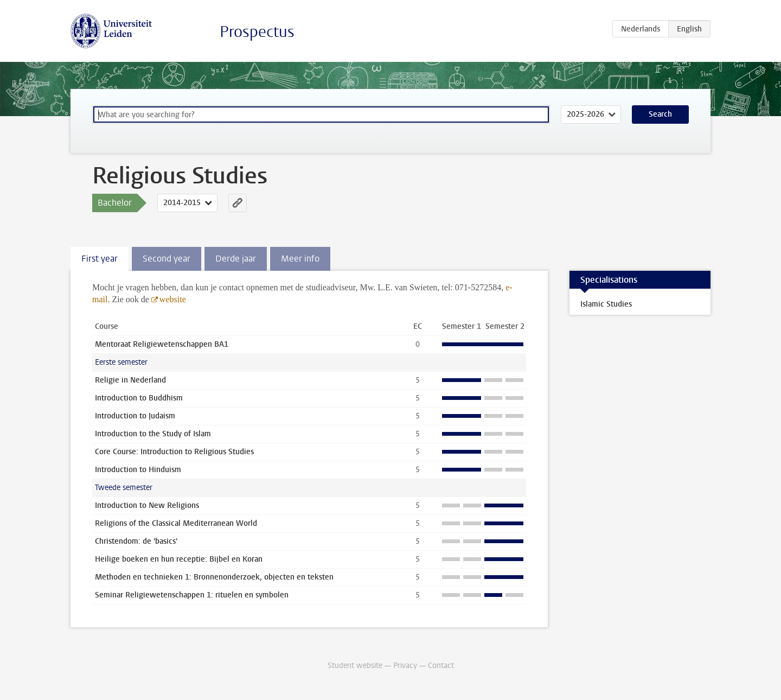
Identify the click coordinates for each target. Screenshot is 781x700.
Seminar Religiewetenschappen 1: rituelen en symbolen (192, 595)
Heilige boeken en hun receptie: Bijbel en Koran (179, 559)
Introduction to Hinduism (138, 470)
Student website (355, 666)
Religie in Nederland (130, 380)
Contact (441, 666)
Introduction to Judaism (135, 416)
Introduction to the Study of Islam (153, 434)
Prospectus (257, 32)
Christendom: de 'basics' (136, 541)
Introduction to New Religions (147, 505)
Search (660, 114)
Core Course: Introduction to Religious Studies (174, 452)
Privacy (405, 666)
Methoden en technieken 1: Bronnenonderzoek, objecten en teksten (214, 577)
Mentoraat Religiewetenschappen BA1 (162, 344)
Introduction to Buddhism (139, 398)
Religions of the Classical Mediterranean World (176, 523)
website (173, 299)
